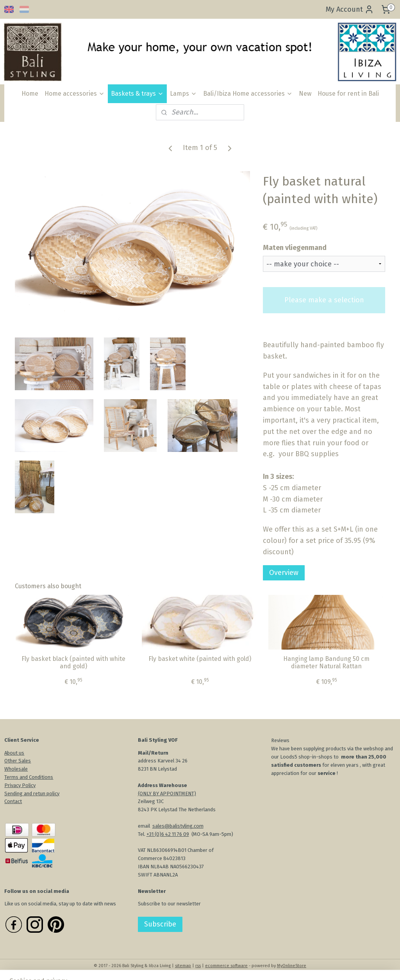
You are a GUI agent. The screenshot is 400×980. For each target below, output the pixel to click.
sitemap (183, 966)
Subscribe (160, 924)
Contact (13, 801)
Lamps (183, 94)
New (305, 94)
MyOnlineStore (292, 966)
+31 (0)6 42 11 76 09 (168, 834)
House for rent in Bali (348, 94)
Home (30, 94)
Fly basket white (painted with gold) (200, 658)
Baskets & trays (137, 94)
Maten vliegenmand (295, 247)
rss (198, 966)
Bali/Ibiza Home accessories (248, 94)
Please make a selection (324, 300)
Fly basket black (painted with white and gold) (73, 662)
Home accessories (75, 94)
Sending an (17, 793)
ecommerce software (226, 966)
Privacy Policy (20, 785)
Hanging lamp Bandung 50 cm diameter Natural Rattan (326, 662)
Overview (284, 573)
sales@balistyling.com (178, 826)
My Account (350, 9)
